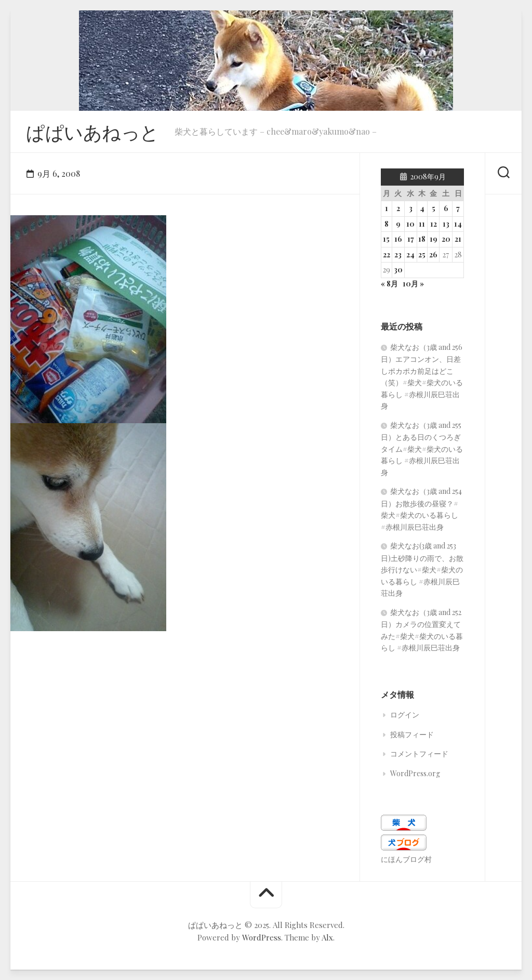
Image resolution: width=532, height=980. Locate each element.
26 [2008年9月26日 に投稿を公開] (433, 254)
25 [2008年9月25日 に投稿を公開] (422, 254)
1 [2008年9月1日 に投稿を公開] (387, 208)
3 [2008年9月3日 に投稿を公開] (411, 208)
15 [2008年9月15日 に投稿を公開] (386, 239)
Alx (327, 937)
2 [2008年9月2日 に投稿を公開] (398, 208)
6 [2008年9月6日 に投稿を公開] (446, 208)
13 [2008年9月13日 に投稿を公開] (446, 224)
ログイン (405, 715)
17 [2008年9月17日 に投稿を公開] (411, 239)
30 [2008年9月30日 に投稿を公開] (398, 270)
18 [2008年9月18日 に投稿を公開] (422, 239)
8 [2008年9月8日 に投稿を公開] (387, 224)
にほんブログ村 (406, 859)
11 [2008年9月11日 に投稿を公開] (422, 224)
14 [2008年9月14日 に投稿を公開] (458, 224)
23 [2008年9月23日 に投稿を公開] (398, 254)
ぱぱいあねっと (92, 132)
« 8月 (389, 284)
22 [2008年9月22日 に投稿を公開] (387, 254)
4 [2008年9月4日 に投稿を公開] (422, 208)
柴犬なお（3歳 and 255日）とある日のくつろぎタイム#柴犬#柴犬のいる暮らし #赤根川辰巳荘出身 (422, 449)
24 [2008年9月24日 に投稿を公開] (410, 254)
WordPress (262, 937)
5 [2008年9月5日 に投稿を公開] (434, 208)
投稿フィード (412, 734)
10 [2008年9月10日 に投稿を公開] (410, 224)
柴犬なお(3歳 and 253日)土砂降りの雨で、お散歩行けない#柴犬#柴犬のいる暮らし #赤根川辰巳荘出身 (422, 569)
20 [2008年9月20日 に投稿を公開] (446, 239)
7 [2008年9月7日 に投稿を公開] (458, 208)
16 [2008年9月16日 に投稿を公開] (398, 239)
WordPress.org (415, 773)
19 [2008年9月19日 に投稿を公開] (434, 239)
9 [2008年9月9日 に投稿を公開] (398, 224)
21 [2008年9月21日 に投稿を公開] (458, 239)
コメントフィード (419, 754)
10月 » (413, 284)
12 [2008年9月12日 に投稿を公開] (434, 224)
